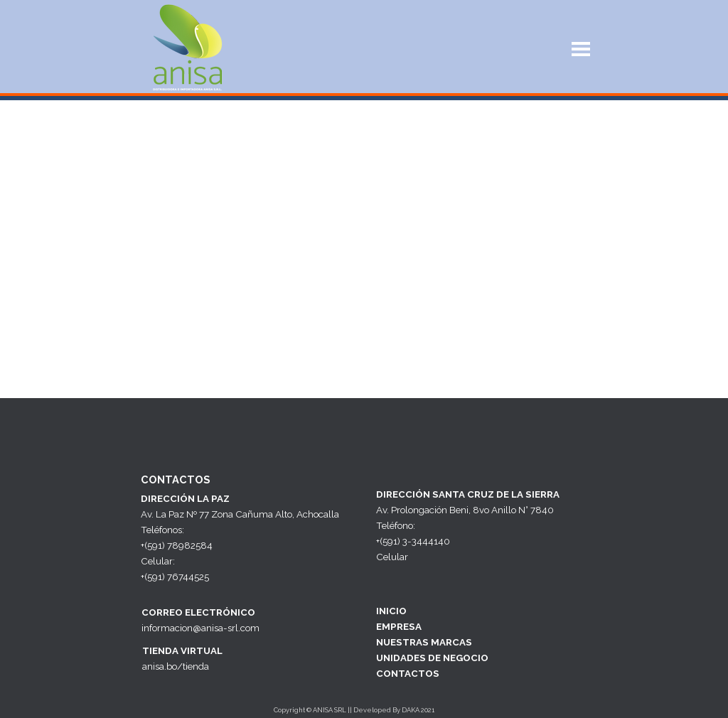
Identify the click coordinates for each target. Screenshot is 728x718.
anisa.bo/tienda (176, 666)
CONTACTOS (408, 673)
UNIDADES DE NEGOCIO (432, 658)
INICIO (391, 611)
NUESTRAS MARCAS (424, 642)
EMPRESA (399, 626)
